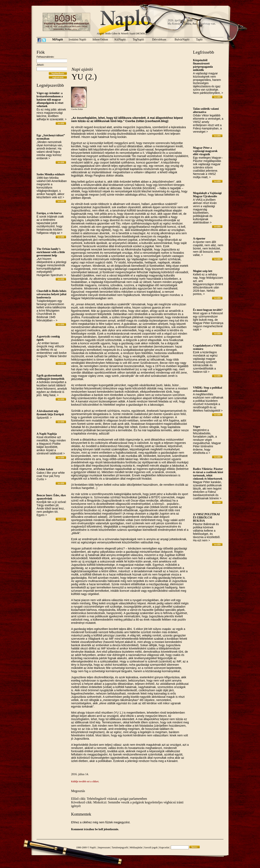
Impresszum (104, 847)
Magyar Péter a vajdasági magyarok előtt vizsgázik (205, 151)
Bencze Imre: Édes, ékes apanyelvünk (51, 497)
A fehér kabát (45, 469)
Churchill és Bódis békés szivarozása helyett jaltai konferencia (51, 294)
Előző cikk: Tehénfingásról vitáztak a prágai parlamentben (109, 799)
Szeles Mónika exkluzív (51, 174)
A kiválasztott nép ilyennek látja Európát (50, 413)
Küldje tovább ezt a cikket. (85, 781)
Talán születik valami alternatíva (206, 110)
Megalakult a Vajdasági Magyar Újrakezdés (207, 195)
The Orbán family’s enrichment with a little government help (51, 252)
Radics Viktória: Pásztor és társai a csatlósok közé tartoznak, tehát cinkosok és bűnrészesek (208, 474)
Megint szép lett (203, 271)
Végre (197, 427)
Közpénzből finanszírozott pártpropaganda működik (203, 65)
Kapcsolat (164, 847)
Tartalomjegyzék (120, 847)
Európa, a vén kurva (49, 213)
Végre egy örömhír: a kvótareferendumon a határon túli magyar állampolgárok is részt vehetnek (50, 100)
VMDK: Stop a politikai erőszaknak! (208, 389)
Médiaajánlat (136, 847)
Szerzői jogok (151, 847)
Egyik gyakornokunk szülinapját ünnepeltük (50, 377)
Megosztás (78, 791)
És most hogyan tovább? (208, 310)
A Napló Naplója (47, 434)
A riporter (199, 239)
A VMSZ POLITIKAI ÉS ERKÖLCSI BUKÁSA (206, 517)
